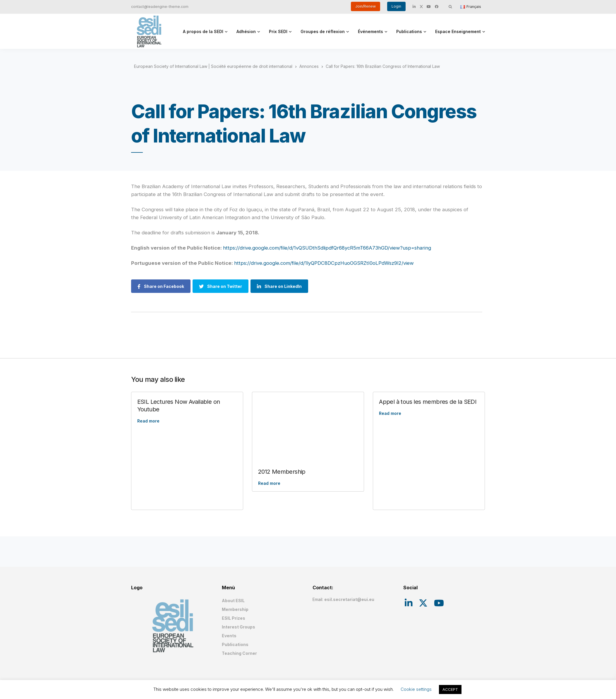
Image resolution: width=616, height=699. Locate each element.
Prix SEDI (278, 31)
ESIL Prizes (234, 618)
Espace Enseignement (458, 31)
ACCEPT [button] (450, 689)
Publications (409, 31)
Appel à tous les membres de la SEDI (428, 402)
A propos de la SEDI (203, 31)
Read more (148, 421)
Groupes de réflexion (323, 31)
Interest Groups (238, 627)
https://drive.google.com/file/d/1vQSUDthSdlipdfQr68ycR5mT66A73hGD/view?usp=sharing (327, 248)
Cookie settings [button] (416, 689)
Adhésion (246, 31)
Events (229, 636)
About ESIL (233, 601)
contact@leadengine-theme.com (160, 7)
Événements (370, 31)
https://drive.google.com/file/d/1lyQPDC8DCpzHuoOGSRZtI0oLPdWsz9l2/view (324, 263)
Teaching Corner (239, 653)
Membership (235, 609)
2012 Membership (282, 472)
